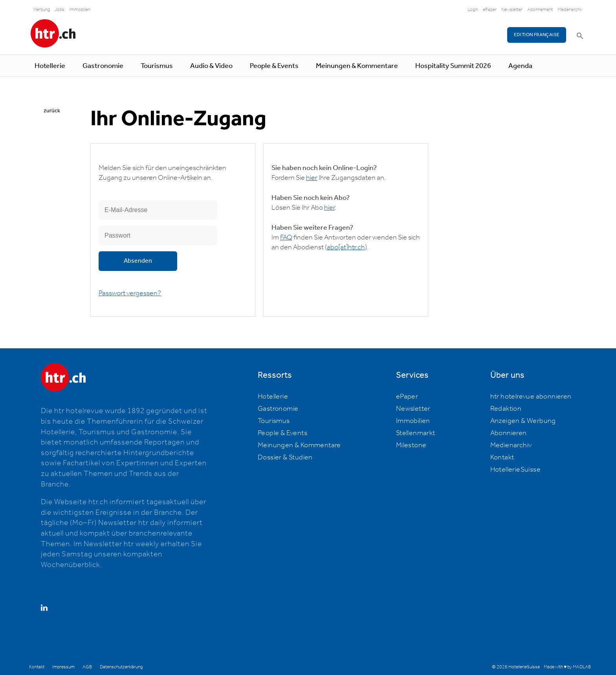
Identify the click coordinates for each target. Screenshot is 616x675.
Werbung (41, 10)
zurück (52, 111)
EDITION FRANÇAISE (537, 35)
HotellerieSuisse (515, 470)
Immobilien (80, 10)
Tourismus (157, 66)
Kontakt (502, 457)
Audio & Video (211, 66)
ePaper (490, 10)
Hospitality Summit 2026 (453, 66)
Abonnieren (509, 433)
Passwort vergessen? (130, 293)
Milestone (411, 445)
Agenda (520, 66)
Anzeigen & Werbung (523, 421)
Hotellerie (50, 66)
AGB (87, 667)
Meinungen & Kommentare (357, 66)
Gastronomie (103, 66)
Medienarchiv (570, 10)
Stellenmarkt (416, 433)
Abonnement (540, 10)
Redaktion (506, 409)
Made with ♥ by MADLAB (567, 667)
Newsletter (512, 10)
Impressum (63, 667)
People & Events (274, 66)
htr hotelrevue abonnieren (531, 397)
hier (312, 178)
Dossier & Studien (285, 457)
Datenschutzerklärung (121, 667)
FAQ (286, 238)
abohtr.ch (346, 247)
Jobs (60, 10)
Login (473, 10)
